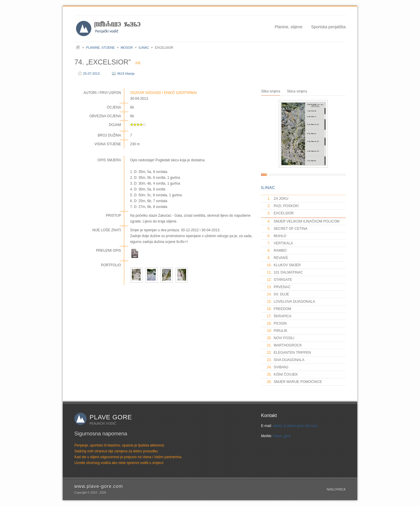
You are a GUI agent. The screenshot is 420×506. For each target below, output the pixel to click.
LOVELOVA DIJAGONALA (291, 302)
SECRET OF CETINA (287, 229)
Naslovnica (336, 490)
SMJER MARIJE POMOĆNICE (294, 382)
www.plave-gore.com (99, 486)
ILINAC (268, 188)
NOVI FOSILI (281, 338)
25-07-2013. (92, 73)
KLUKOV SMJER (284, 265)
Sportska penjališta (328, 27)
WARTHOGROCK (284, 345)
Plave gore (111, 417)
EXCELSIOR (280, 213)
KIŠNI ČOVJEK (282, 374)
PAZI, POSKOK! (283, 206)
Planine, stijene (289, 27)
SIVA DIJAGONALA (286, 360)
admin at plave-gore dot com (295, 426)
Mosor (127, 48)
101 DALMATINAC (285, 272)
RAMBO (277, 251)
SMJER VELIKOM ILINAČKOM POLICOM (303, 221)
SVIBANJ (278, 367)
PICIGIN (277, 323)
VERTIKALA (280, 243)
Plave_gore (282, 436)
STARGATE (279, 280)
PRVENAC (279, 287)
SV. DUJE (278, 294)
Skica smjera (297, 91)
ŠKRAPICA (279, 316)
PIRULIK (277, 331)
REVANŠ (277, 258)
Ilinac (144, 48)
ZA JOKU (278, 199)
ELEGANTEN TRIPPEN (289, 353)
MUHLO (277, 236)
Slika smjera (271, 91)
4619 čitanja (126, 73)
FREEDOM (279, 309)
